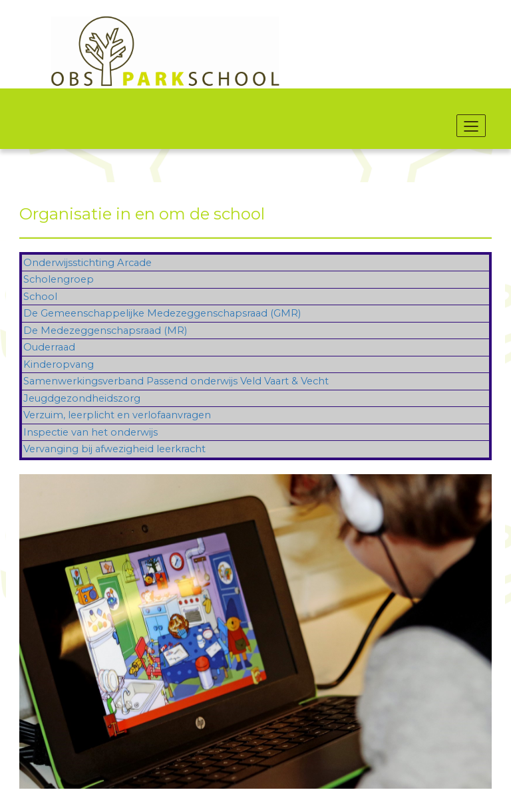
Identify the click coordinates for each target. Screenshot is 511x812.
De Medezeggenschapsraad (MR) (105, 331)
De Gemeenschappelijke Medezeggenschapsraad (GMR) (162, 313)
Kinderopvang (59, 364)
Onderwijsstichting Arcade (87, 263)
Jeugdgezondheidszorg (82, 398)
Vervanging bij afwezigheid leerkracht (114, 449)
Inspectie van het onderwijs (90, 432)
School (40, 297)
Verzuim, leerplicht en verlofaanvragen (117, 415)
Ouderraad (49, 347)
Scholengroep (59, 279)
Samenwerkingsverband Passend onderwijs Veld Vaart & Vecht (176, 381)
